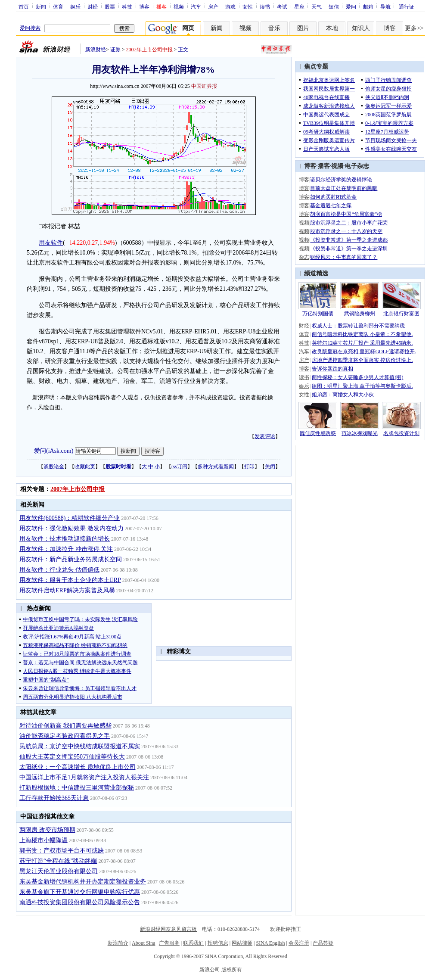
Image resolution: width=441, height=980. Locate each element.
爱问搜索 (30, 28)
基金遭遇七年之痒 (331, 205)
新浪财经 (96, 50)
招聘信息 (218, 943)
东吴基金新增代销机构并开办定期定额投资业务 (83, 882)
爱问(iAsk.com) (54, 450)
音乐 (274, 28)
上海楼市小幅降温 (43, 840)
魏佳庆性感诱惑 (318, 433)
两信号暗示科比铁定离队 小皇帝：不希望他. (362, 334)
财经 (93, 6)
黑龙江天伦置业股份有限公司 (59, 871)
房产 (213, 6)
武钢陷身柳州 (360, 314)
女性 (248, 6)
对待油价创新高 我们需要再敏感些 (65, 726)
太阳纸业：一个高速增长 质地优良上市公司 (78, 767)
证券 (115, 50)
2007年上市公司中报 (149, 50)
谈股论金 (54, 467)
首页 (24, 6)
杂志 (304, 257)
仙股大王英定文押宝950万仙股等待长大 (72, 757)
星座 (299, 6)
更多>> (414, 28)
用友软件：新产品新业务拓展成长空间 (71, 559)
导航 (385, 6)
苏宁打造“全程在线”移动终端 (58, 861)
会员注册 (299, 943)
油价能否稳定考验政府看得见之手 (65, 736)
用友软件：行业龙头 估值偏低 (59, 570)
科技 (127, 6)
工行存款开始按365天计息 (54, 798)
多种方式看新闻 (216, 467)
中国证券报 (204, 86)
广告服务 (169, 943)
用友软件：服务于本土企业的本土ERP (70, 580)
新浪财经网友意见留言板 (168, 929)
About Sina (143, 943)
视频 (179, 6)
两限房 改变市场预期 (47, 830)
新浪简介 (118, 943)
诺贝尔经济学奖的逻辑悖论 (341, 180)
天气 (317, 6)
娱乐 (75, 6)
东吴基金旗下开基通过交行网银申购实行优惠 (80, 892)
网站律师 (242, 943)
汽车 (196, 6)
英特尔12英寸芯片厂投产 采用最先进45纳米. (362, 343)
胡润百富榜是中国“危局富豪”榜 (346, 214)
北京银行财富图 (401, 314)
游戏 (230, 6)
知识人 (361, 28)
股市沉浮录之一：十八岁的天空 (346, 231)
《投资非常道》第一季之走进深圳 (349, 249)
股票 (110, 6)
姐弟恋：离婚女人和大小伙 (343, 395)
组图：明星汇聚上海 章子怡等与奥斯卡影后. (362, 386)
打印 (249, 467)
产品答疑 (323, 943)
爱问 (351, 6)
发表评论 (265, 436)
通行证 (407, 6)
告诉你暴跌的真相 (332, 369)
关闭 (270, 467)
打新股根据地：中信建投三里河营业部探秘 (77, 788)
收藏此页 (85, 467)
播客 (324, 166)
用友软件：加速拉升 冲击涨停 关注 (66, 549)
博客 (144, 6)
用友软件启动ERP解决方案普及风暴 (67, 590)
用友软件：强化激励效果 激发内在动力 (71, 528)
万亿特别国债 (318, 314)
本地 (332, 28)
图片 (303, 28)
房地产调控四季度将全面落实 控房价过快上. (362, 360)
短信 (334, 6)
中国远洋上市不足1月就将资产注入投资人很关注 (84, 777)
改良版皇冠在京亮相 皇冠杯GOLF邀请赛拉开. (364, 352)
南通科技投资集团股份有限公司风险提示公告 (80, 902)
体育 (58, 6)
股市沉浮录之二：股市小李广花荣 (349, 223)
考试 (282, 6)
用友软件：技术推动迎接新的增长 (65, 539)
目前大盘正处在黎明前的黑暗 (344, 188)
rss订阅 (179, 467)
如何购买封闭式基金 (333, 197)
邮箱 (368, 6)
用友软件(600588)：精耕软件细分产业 (70, 518)
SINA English (270, 943)
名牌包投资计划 (401, 433)
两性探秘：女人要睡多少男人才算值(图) (357, 377)
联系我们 (193, 943)
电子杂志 (357, 166)
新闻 (41, 6)
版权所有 (232, 970)
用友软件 (51, 243)
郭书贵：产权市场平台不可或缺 (62, 851)
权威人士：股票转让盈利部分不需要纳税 (358, 326)
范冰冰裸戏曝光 (360, 433)
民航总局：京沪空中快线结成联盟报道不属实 (80, 746)
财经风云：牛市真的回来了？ (344, 257)
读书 (265, 6)
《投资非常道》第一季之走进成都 (349, 240)
